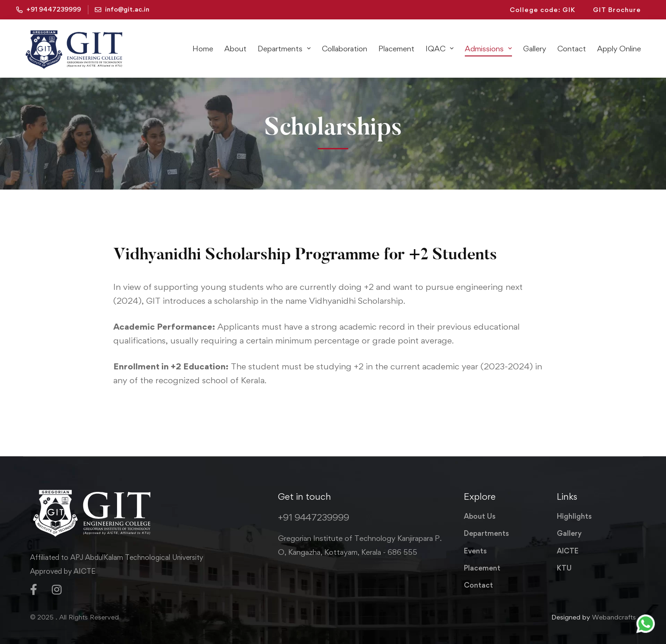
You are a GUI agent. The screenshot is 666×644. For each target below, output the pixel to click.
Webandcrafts (614, 617)
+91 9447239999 (314, 517)
